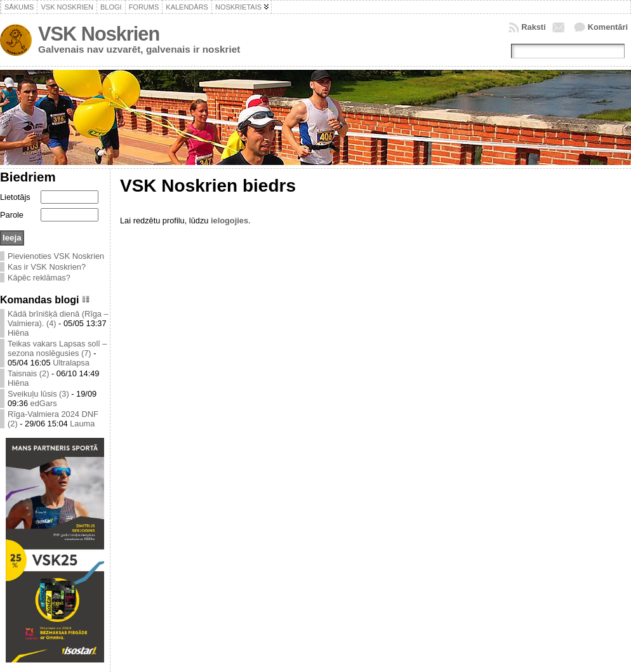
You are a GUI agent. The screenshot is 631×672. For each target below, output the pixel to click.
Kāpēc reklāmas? (39, 278)
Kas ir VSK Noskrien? (47, 267)
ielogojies (229, 221)
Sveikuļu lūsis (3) (38, 394)
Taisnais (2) (28, 373)
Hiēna (18, 333)
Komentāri (608, 27)
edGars (44, 403)
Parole (12, 215)
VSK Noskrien (99, 34)
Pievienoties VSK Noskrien (56, 256)
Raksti (533, 27)
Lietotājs (15, 197)
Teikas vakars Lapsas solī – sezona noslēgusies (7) (57, 348)
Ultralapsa (71, 363)
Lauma (82, 424)
